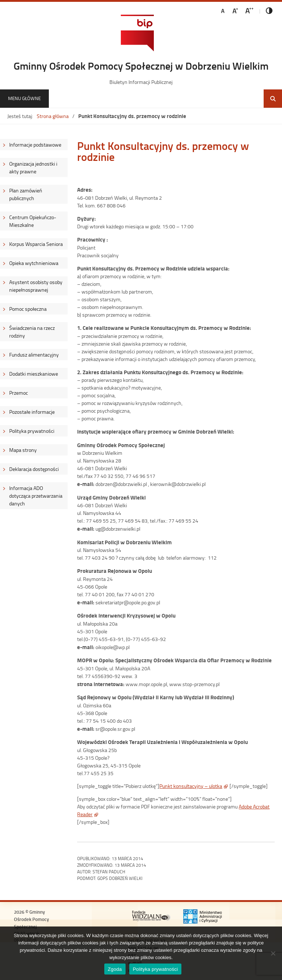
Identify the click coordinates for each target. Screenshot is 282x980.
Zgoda (115, 969)
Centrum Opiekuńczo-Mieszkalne (33, 221)
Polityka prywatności (32, 431)
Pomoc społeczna (28, 309)
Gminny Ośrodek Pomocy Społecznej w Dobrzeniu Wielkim (141, 66)
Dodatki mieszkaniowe (34, 374)
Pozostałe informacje (32, 412)
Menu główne (24, 98)
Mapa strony (23, 450)
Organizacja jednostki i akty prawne (33, 167)
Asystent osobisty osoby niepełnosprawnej (36, 286)
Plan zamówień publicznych (26, 194)
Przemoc (19, 393)
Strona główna (53, 116)
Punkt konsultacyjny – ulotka (191, 786)
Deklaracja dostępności (34, 469)
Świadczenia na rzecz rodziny (32, 332)
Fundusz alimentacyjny (34, 355)
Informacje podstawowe (35, 145)
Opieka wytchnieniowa (34, 263)
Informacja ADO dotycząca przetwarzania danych (36, 496)
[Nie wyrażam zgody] (273, 953)
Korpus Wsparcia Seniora (36, 244)
